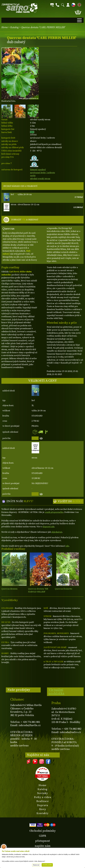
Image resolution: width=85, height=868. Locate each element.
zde (67, 546)
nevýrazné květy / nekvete (43, 173)
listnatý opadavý (38, 170)
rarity (33, 176)
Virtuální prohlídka (56, 692)
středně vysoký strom (40, 179)
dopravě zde (49, 527)
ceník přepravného (54, 512)
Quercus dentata (9, 589)
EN (79, 4)
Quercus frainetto (63, 589)
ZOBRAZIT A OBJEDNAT (25, 220)
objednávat (57, 532)
